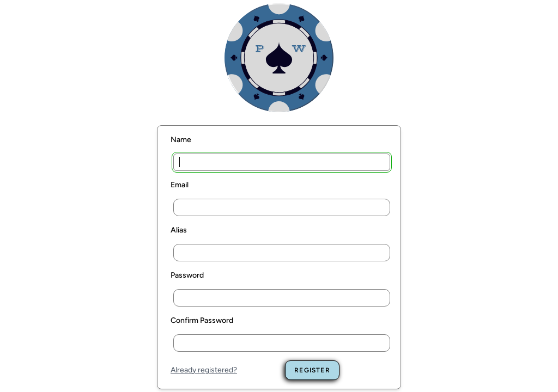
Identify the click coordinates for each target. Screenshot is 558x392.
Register (312, 370)
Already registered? (204, 370)
